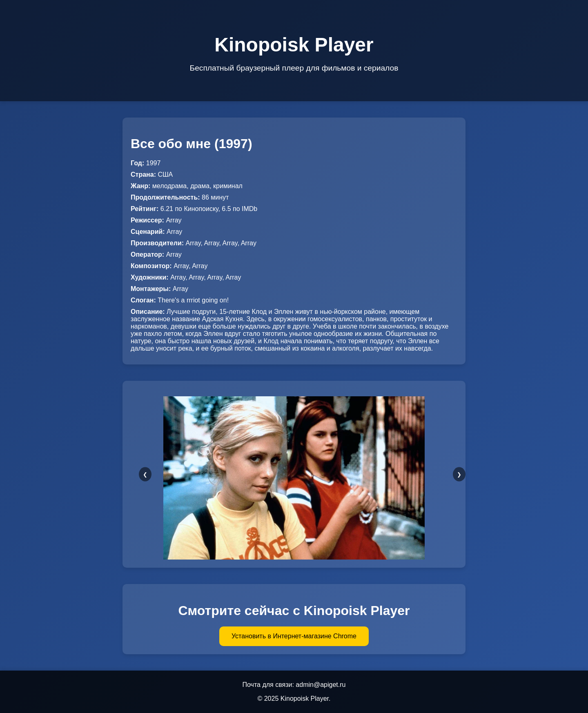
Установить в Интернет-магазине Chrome (294, 636)
